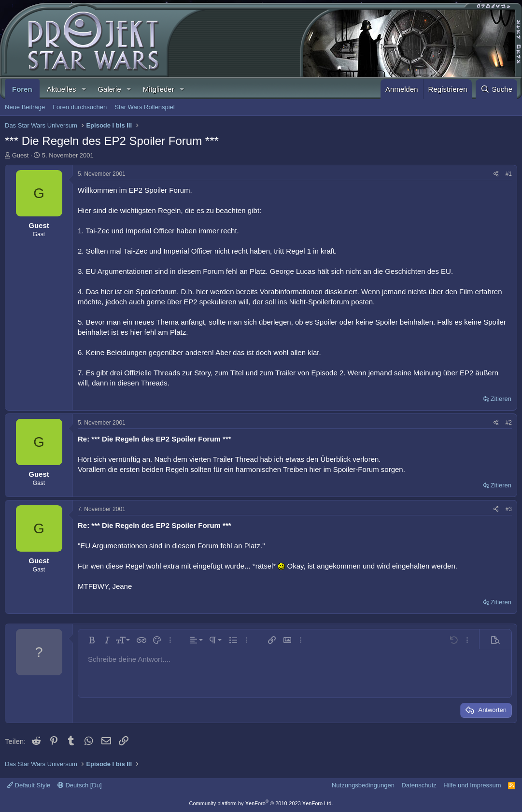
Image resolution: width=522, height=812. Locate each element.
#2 (509, 423)
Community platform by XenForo (261, 803)
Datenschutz (419, 785)
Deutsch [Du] (80, 785)
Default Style (28, 785)
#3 (509, 509)
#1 (509, 174)
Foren (22, 89)
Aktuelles (62, 89)
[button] (84, 89)
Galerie (109, 89)
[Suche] (496, 89)
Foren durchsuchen (80, 107)
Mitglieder (159, 89)
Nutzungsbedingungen (363, 785)
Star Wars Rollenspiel (145, 107)
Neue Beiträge (25, 107)
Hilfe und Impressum (472, 785)
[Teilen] (496, 174)
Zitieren (501, 399)
